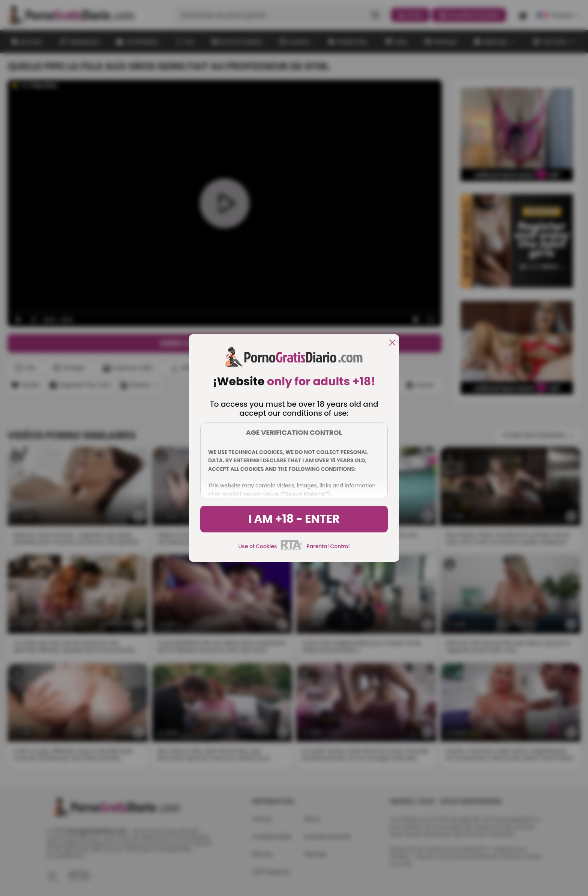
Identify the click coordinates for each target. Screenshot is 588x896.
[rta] (292, 549)
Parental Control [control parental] (328, 546)
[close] (392, 343)
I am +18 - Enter (294, 519)
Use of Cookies (258, 546)
